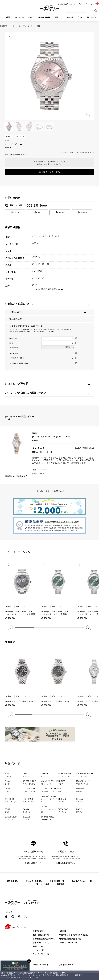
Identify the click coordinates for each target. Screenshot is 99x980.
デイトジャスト (29, 26)
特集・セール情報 (42, 884)
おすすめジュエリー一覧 (82, 881)
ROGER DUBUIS (29, 782)
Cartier (27, 775)
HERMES (62, 800)
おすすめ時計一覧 (57, 881)
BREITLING (10, 800)
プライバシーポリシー (30, 975)
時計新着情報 (13, 881)
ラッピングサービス (41, 954)
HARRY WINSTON (31, 790)
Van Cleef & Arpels (49, 799)
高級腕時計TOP (5, 26)
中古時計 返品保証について (44, 939)
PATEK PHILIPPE (66, 775)
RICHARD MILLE (47, 818)
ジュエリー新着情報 (34, 881)
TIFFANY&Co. (64, 810)
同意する (79, 975)
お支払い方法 (38, 931)
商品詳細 (35, 440)
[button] (89, 628)
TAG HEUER (28, 800)
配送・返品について (41, 935)
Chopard (80, 800)
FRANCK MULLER (83, 782)
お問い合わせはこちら (66, 863)
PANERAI (80, 790)
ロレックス (17, 26)
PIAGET (79, 810)
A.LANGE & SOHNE (49, 782)
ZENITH (8, 810)
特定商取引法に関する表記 (70, 939)
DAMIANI (27, 810)
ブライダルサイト (66, 965)
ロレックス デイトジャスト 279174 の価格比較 (78, 153)
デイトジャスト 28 (40, 264)
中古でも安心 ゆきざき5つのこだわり (74, 935)
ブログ (79, 17)
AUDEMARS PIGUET (85, 775)
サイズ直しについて (41, 943)
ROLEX (9, 775)
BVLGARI (26, 818)
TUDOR (48, 809)
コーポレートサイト (40, 965)
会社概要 (63, 931)
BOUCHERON (11, 818)
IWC (60, 790)
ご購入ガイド (91, 17)
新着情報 (61, 884)
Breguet (8, 782)
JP (72, 4)
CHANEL (9, 790)
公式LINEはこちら (33, 863)
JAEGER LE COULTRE (49, 790)
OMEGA (44, 775)
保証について (38, 946)
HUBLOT (62, 782)
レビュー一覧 (38, 950)
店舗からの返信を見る (17, 476)
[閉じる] (29, 961)
